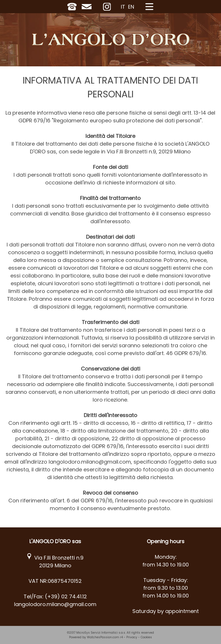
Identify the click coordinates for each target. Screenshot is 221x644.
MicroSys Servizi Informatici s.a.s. (101, 633)
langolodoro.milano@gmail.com (55, 604)
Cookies (146, 637)
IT (123, 7)
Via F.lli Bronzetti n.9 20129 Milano (55, 562)
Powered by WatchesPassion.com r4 (96, 637)
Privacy (132, 637)
